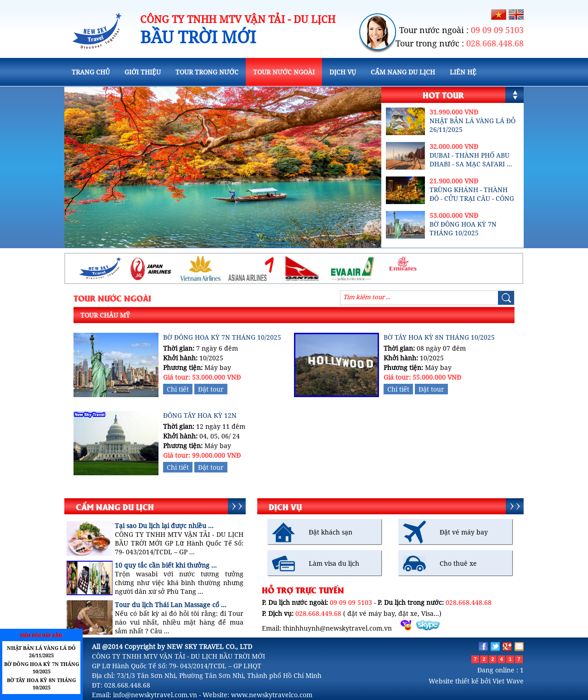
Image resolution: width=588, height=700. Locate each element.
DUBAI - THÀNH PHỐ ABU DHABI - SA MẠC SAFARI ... (471, 159)
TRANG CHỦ (91, 72)
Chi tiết (178, 389)
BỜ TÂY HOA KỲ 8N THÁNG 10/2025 (439, 337)
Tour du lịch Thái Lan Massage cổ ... (171, 605)
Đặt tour (211, 389)
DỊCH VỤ (343, 72)
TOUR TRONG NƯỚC (207, 72)
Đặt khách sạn (331, 532)
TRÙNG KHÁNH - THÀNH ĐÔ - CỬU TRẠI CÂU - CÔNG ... (472, 198)
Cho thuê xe (458, 563)
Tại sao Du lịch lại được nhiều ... (164, 526)
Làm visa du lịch (334, 563)
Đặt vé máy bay (464, 532)
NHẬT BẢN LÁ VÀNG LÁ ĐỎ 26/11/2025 (41, 652)
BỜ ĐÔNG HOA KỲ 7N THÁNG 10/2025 (463, 228)
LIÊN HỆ (463, 72)
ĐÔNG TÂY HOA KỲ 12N (200, 415)
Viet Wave (508, 681)
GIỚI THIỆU (143, 72)
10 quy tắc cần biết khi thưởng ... (166, 565)
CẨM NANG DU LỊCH (403, 72)
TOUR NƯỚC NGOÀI (284, 72)
